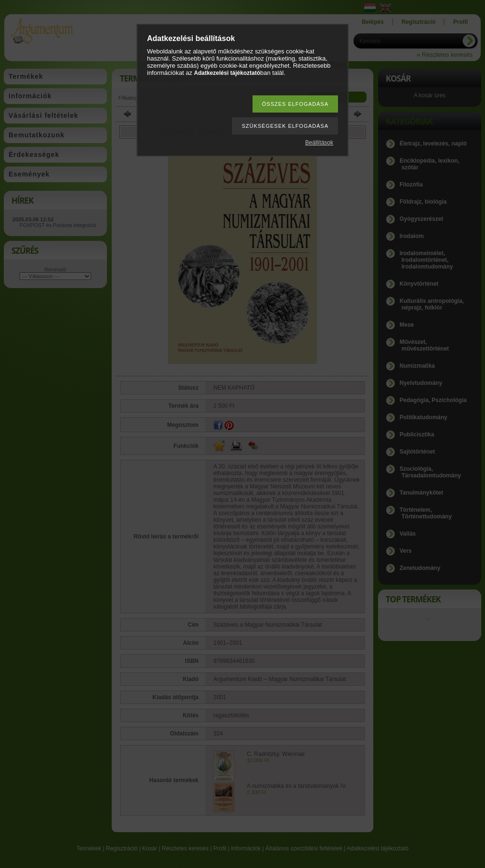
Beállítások (319, 143)
